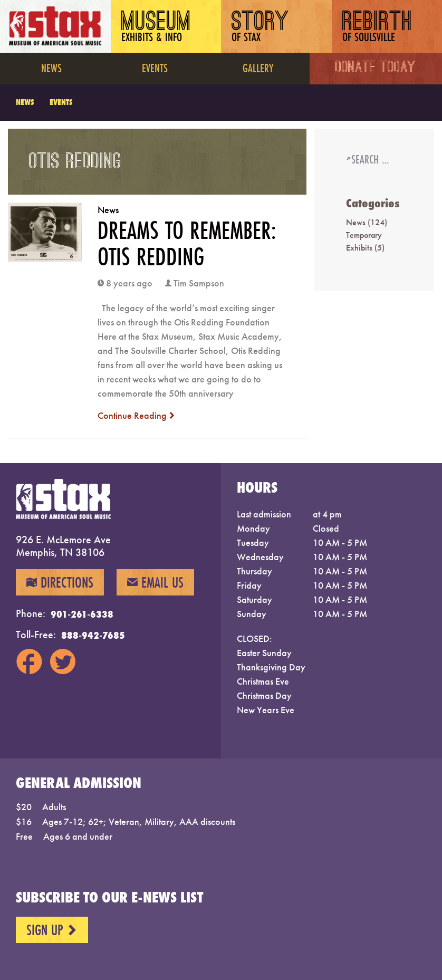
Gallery (258, 68)
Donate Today (376, 69)
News (51, 68)
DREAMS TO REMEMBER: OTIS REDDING (187, 243)
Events (155, 68)
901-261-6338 (82, 614)
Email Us (155, 582)
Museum (156, 28)
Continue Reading (136, 415)
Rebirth (377, 28)
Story (261, 28)
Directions (60, 582)
